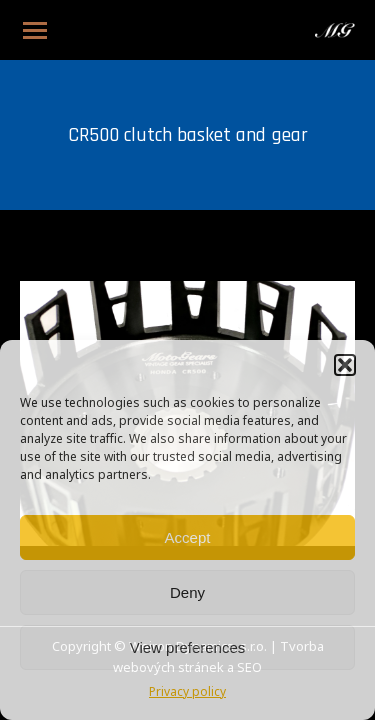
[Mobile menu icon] (35, 30)
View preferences (188, 647)
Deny (187, 592)
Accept (188, 537)
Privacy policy (187, 693)
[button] (345, 365)
